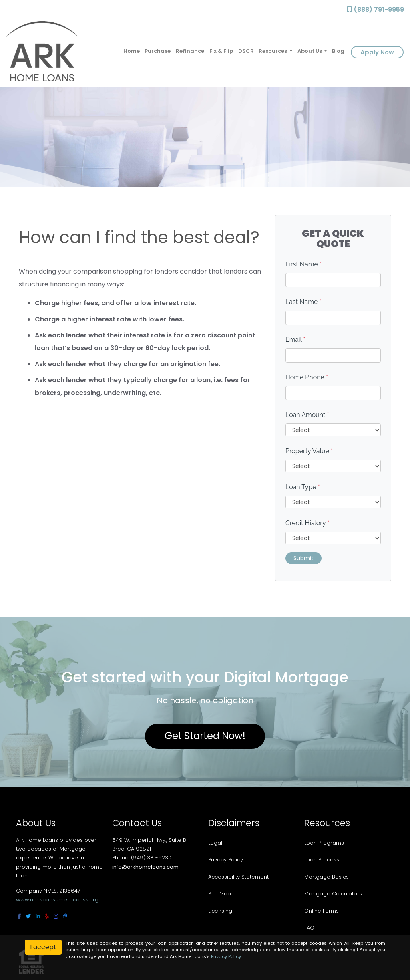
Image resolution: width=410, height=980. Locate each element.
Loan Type (303, 487)
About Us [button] (310, 51)
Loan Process (322, 860)
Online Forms (322, 911)
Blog (338, 51)
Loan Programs (324, 843)
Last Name (303, 302)
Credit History (307, 523)
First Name (303, 264)
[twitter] (28, 916)
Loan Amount (307, 415)
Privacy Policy (226, 860)
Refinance (190, 51)
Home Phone (307, 377)
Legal (215, 843)
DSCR (246, 51)
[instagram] (56, 916)
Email (295, 340)
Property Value (309, 451)
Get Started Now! (205, 736)
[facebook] (19, 916)
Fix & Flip (221, 51)
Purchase (158, 51)
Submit (303, 558)
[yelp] (47, 916)
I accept (43, 947)
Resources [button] (273, 51)
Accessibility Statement (238, 877)
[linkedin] (38, 916)
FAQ (309, 928)
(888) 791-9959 (376, 9)
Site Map (220, 894)
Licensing (220, 911)
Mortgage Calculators (333, 894)
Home (132, 51)
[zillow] (65, 916)
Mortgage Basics (327, 877)
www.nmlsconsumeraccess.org (57, 900)
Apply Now (377, 52)
